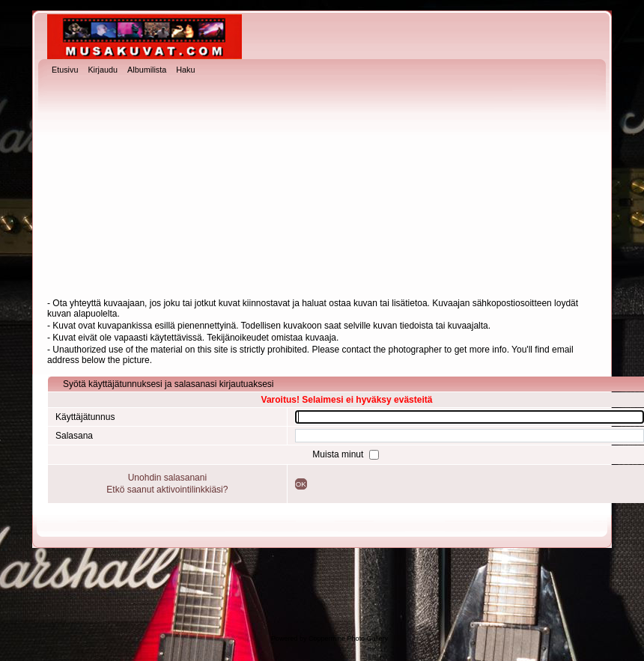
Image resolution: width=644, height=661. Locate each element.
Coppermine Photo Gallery (348, 639)
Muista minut (339, 454)
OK (301, 484)
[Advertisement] (322, 188)
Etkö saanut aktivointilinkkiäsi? (167, 490)
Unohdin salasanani (167, 478)
